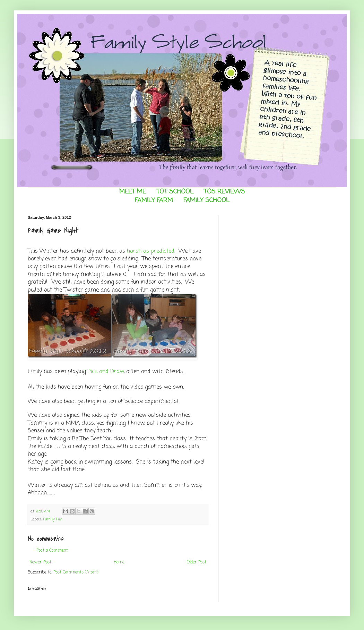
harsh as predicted (151, 251)
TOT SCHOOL (175, 192)
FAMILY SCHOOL (206, 200)
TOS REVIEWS (224, 192)
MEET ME (133, 192)
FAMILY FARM (154, 200)
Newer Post (40, 562)
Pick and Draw (106, 372)
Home (119, 562)
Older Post (197, 562)
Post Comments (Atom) (76, 572)
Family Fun (53, 519)
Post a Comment (52, 551)
